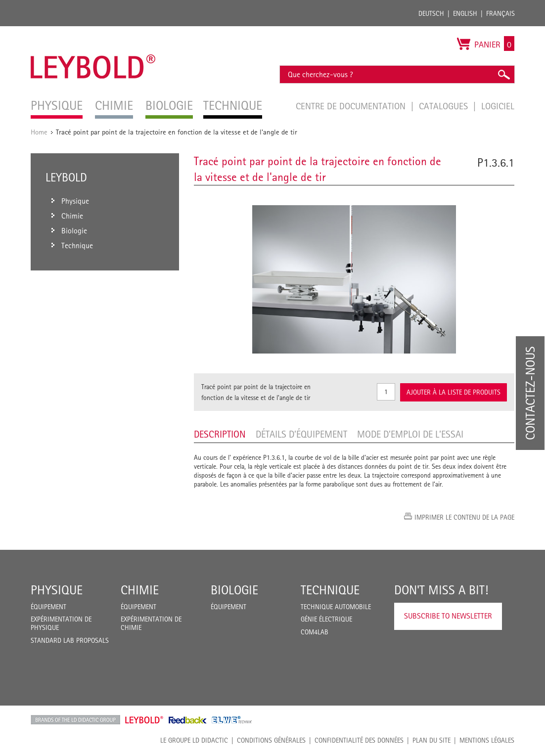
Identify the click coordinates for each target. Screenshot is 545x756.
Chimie (140, 590)
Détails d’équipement (301, 434)
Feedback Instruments (188, 720)
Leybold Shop (144, 720)
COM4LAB (315, 632)
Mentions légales (487, 740)
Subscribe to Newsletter (448, 616)
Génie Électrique (326, 619)
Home (39, 132)
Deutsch (431, 13)
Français (500, 13)
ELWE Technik (232, 720)
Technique (330, 590)
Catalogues (445, 106)
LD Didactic (75, 720)
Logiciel (498, 106)
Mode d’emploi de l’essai (410, 434)
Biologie (234, 590)
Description (220, 434)
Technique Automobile (336, 607)
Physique (57, 590)
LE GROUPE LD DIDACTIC (194, 740)
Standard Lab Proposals (70, 640)
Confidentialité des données (359, 740)
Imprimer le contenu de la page (464, 517)
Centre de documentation (352, 106)
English (465, 13)
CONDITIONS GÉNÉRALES (271, 740)
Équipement (48, 607)
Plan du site (431, 740)
